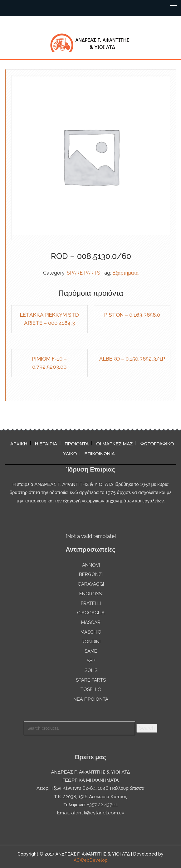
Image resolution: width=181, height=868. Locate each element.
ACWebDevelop (91, 860)
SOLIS (91, 670)
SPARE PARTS (83, 273)
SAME (91, 651)
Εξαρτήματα (126, 273)
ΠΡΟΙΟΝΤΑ (77, 444)
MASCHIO (91, 632)
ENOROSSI (91, 594)
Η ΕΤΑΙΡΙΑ (46, 444)
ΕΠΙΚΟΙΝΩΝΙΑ (99, 454)
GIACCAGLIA (91, 613)
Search (147, 728)
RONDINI (91, 642)
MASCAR (91, 622)
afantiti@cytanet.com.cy (98, 813)
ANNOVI (91, 565)
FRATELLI (91, 603)
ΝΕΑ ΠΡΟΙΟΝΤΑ (91, 699)
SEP (91, 661)
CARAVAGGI (91, 584)
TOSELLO (91, 689)
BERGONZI (91, 574)
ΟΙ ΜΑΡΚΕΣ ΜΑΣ (114, 444)
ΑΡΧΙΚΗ (19, 444)
